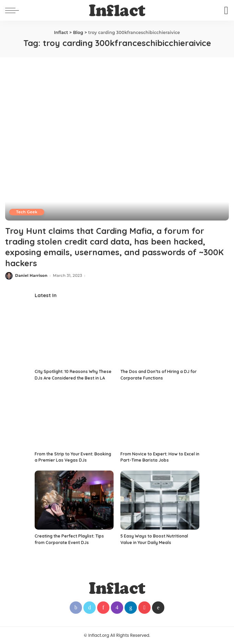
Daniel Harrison (31, 276)
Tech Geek (27, 212)
